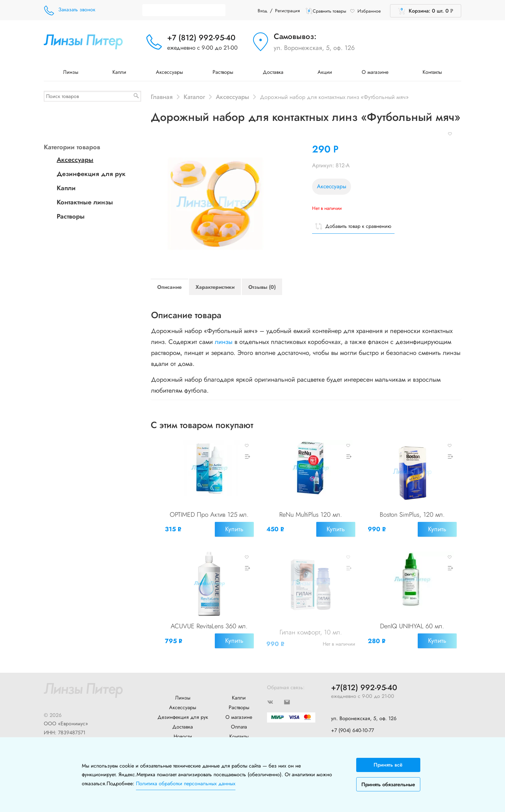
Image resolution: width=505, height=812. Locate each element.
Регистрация (287, 11)
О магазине (377, 72)
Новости (183, 734)
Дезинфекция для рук (91, 174)
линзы (224, 342)
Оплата (239, 724)
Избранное (365, 11)
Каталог (194, 97)
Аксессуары (169, 72)
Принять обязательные (388, 784)
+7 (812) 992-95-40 (201, 38)
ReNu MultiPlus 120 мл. (311, 515)
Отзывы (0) (262, 287)
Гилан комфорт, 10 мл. (311, 631)
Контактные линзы (85, 202)
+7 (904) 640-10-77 (353, 728)
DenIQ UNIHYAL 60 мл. (412, 625)
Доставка (275, 72)
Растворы (223, 72)
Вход (262, 11)
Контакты (432, 72)
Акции (325, 72)
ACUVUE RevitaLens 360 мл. (209, 625)
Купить (234, 529)
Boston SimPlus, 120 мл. (412, 515)
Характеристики (215, 287)
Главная (162, 97)
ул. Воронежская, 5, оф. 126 (314, 48)
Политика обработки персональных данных (186, 783)
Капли (119, 72)
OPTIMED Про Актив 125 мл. (209, 515)
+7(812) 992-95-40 (364, 685)
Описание (169, 287)
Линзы (73, 72)
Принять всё (388, 765)
